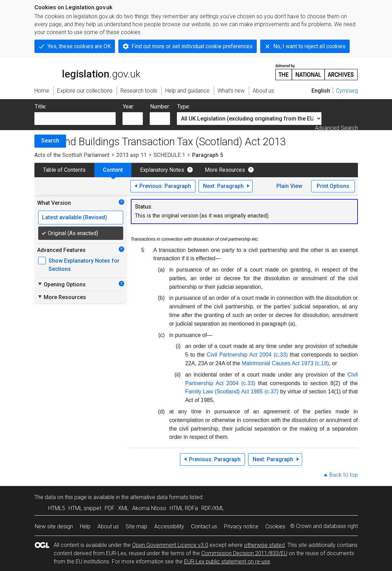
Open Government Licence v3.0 (170, 545)
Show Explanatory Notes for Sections (84, 265)
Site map (136, 526)
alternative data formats (159, 497)
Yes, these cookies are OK (79, 46)
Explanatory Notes (162, 170)
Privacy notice (241, 526)
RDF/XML (213, 508)
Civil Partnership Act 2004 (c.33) (247, 355)
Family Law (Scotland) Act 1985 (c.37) (232, 392)
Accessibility (169, 526)
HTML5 (57, 508)
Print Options (333, 186)
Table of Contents (64, 170)
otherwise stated (264, 545)
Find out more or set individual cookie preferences (192, 46)
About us (108, 526)
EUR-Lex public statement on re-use (227, 562)
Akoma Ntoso (149, 508)
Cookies (275, 526)
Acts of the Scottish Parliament (72, 155)
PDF (110, 508)
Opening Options (61, 284)
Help (85, 526)
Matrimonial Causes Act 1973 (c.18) (285, 363)
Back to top (344, 475)
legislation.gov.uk (87, 72)
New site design (54, 526)
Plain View (289, 186)
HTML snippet (85, 508)
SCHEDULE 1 (169, 155)
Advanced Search (336, 128)
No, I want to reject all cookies (309, 46)
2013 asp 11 (131, 155)
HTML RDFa (184, 508)
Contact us (204, 526)
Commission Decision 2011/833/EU (244, 553)
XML (123, 508)
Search (50, 141)
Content (113, 170)
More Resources (225, 170)
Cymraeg (347, 91)
